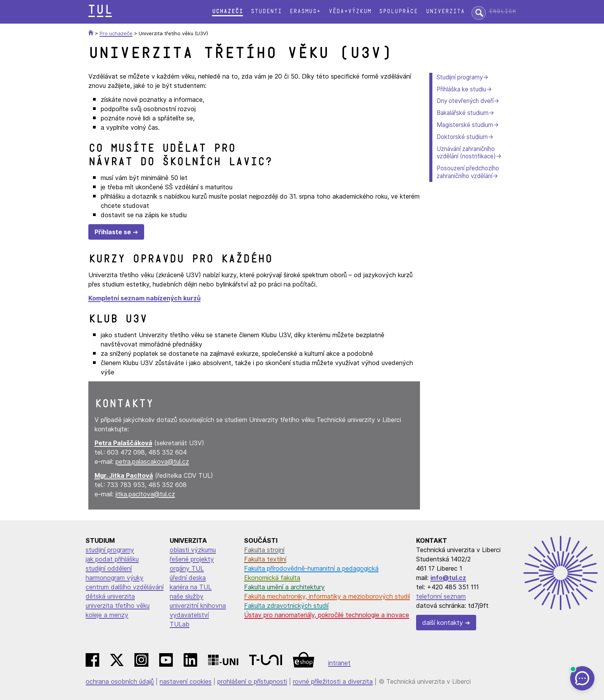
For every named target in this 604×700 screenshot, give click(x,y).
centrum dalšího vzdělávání (125, 587)
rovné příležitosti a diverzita (333, 681)
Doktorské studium (462, 137)
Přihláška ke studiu (461, 89)
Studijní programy (460, 77)
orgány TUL (187, 568)
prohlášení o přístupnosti (252, 681)
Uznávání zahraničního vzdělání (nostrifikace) (466, 153)
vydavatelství (189, 615)
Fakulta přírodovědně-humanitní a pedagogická (311, 568)
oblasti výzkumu (193, 550)
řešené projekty (192, 559)
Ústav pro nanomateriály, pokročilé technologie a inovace (327, 615)
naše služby (187, 596)
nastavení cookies (186, 681)
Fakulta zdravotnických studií (286, 606)
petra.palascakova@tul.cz (152, 462)
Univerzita (445, 11)
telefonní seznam (441, 596)
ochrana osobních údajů (120, 681)
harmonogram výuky (114, 578)
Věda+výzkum (350, 11)
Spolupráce (398, 11)
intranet (339, 663)
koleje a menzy (107, 615)
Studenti (266, 11)
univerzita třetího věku (118, 606)
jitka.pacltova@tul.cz (145, 494)
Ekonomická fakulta (272, 578)
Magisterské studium (465, 125)
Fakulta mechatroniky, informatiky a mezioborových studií (327, 596)
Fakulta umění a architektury (284, 587)
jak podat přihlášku (112, 559)
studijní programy (110, 550)
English (502, 11)
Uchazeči (227, 11)
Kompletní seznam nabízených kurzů (145, 298)
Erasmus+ (305, 11)
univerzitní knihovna (198, 606)
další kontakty (443, 623)
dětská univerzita (110, 596)
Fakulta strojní (264, 550)
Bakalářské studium (463, 113)
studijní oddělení (109, 568)
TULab (180, 624)
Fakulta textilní (265, 559)
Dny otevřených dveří (465, 101)
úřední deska (188, 578)
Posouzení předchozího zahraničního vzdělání (468, 172)
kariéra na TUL (191, 587)
